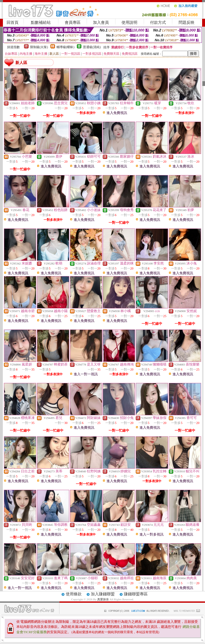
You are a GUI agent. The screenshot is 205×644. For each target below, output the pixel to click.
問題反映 (187, 22)
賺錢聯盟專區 (136, 594)
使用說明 (129, 22)
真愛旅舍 (103, 599)
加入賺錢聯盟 (103, 594)
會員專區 (73, 22)
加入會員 (101, 22)
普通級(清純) (92, 47)
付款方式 (158, 22)
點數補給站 (41, 22)
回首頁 (13, 22)
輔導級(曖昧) (66, 47)
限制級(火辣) (39, 47)
